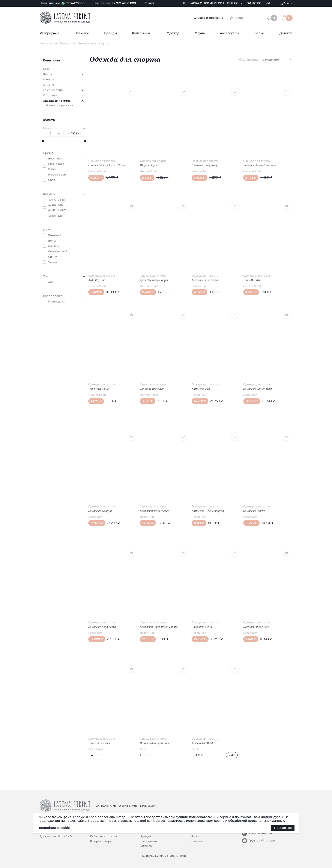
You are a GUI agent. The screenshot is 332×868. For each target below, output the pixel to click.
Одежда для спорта (102, 161)
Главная (46, 43)
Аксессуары (229, 33)
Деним (48, 74)
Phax (52, 180)
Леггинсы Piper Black (257, 627)
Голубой (54, 246)
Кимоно (49, 85)
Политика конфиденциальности (163, 856)
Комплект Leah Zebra (102, 627)
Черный (54, 262)
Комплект (50, 95)
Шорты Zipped (150, 165)
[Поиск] (286, 3)
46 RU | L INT (56, 216)
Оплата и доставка (208, 18)
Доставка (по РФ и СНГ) (56, 836)
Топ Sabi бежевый (100, 743)
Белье (259, 33)
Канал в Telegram (261, 833)
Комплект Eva (201, 389)
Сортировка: (249, 59)
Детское (286, 33)
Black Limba (56, 164)
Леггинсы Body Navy (205, 165)
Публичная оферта (104, 836)
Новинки (82, 33)
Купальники (142, 33)
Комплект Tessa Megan (155, 511)
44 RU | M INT (57, 210)
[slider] (43, 141)
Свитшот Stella (202, 627)
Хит (51, 282)
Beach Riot (55, 159)
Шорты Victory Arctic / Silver (107, 165)
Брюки (48, 69)
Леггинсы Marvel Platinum (260, 165)
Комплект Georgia (100, 511)
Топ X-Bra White (98, 389)
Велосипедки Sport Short (155, 743)
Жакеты (48, 79)
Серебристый (58, 251)
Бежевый (55, 235)
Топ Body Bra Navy (152, 389)
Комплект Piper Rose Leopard (159, 627)
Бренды (110, 33)
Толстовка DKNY (203, 743)
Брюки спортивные (60, 105)
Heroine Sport (57, 175)
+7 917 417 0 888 (124, 3)
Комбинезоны (53, 90)
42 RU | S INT (56, 205)
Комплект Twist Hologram (208, 511)
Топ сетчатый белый (205, 280)
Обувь (200, 33)
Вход (239, 18)
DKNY (52, 169)
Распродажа (49, 33)
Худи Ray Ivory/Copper (154, 280)
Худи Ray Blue (97, 280)
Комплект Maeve (254, 511)
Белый (53, 241)
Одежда (173, 33)
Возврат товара (101, 841)
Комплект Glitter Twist (258, 389)
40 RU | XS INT (57, 200)
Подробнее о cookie (54, 828)
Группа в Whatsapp (262, 840)
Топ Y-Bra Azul (252, 280)
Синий (53, 257)
